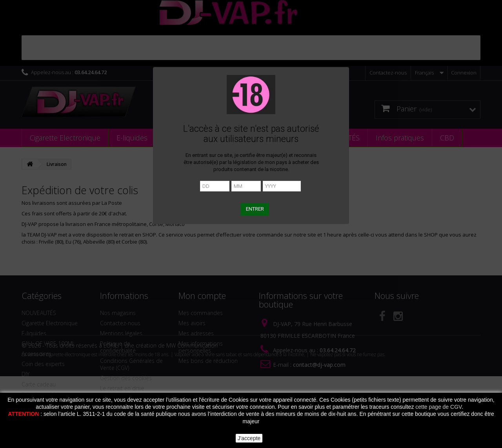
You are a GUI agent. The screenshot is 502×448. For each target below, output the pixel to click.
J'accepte (249, 438)
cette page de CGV (438, 407)
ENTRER (255, 209)
